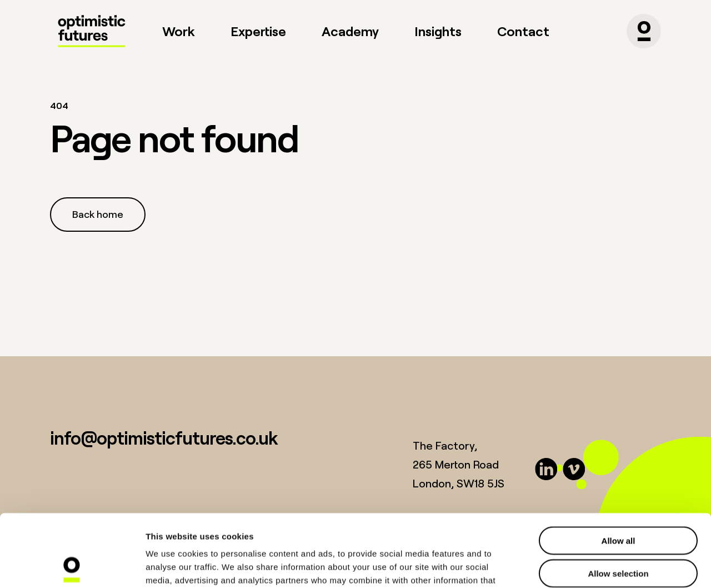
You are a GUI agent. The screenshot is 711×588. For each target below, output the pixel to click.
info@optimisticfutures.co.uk (164, 438)
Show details (583, 566)
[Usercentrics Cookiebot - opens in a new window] (72, 566)
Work (179, 31)
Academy (350, 31)
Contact (523, 31)
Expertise (258, 31)
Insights (438, 31)
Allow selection (618, 501)
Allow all (619, 468)
